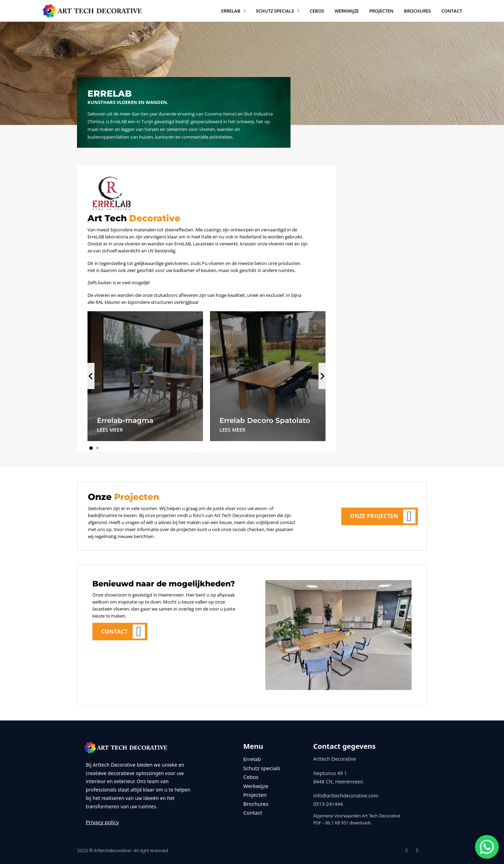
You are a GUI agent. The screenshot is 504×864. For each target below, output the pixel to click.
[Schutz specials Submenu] (298, 11)
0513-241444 (328, 804)
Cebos (317, 11)
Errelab (231, 11)
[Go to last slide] (91, 376)
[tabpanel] (145, 376)
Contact (452, 11)
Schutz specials (275, 11)
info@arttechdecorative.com (346, 796)
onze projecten (160, 515)
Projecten (381, 11)
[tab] (91, 448)
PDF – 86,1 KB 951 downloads (342, 823)
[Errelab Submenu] (245, 11)
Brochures (417, 11)
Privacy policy (102, 822)
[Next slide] (322, 376)
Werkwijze (347, 11)
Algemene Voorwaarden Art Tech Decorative (357, 816)
